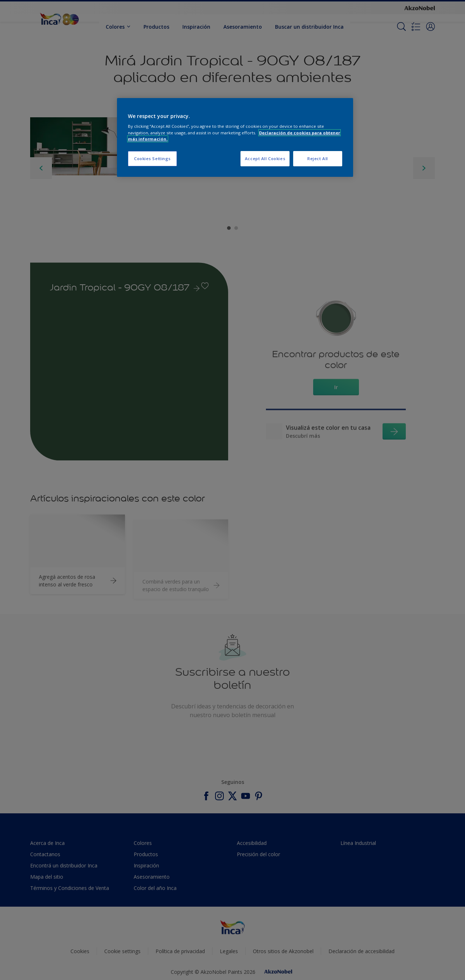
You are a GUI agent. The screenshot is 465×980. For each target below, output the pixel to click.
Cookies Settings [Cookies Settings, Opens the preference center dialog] (152, 158)
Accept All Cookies (265, 158)
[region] (235, 137)
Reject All (318, 158)
